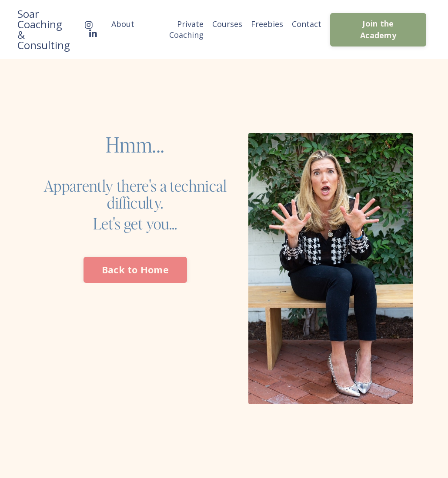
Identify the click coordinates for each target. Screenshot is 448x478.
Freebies (267, 24)
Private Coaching (186, 29)
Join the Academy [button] (378, 29)
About (123, 24)
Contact (307, 24)
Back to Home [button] (135, 270)
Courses (227, 24)
